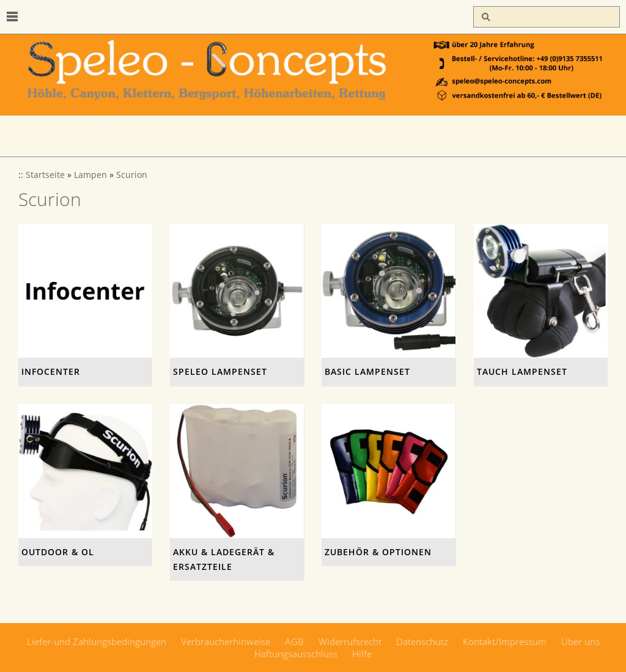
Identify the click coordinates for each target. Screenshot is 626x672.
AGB (294, 641)
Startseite (45, 175)
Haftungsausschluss (296, 654)
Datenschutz (422, 641)
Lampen (90, 175)
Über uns (580, 641)
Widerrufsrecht (350, 641)
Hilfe (362, 654)
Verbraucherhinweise (226, 641)
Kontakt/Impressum (505, 641)
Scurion (132, 175)
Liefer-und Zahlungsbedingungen (97, 641)
